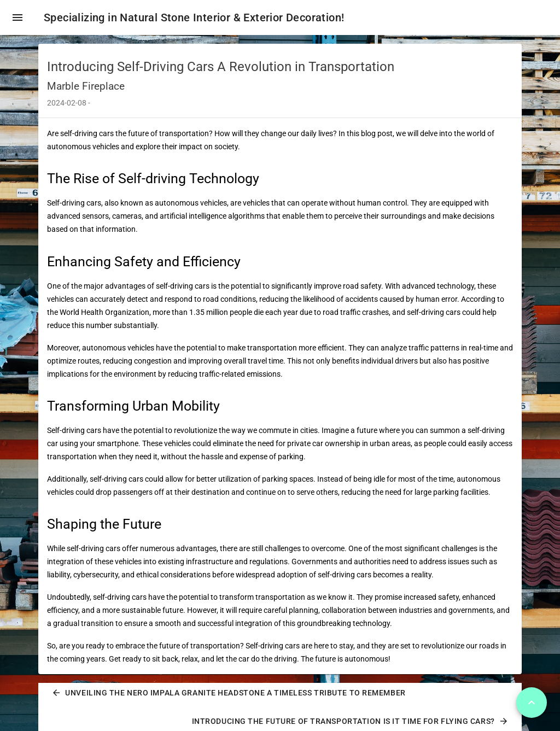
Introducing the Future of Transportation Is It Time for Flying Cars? (350, 721)
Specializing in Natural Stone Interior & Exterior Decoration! (194, 17)
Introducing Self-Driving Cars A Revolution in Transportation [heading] (221, 67)
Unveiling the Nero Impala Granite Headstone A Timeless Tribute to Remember (229, 693)
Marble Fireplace (86, 86)
